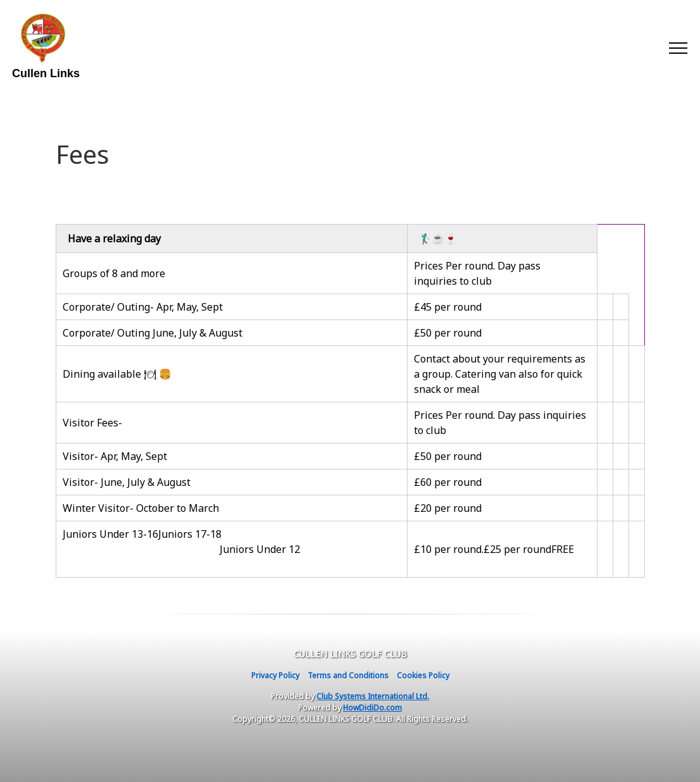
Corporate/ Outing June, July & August (153, 333)
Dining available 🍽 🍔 (117, 374)
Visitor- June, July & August (127, 482)
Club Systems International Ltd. (373, 696)
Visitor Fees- (92, 423)
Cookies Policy (423, 675)
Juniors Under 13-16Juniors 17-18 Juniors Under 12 (231, 549)
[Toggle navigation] (678, 47)
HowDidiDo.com (372, 708)
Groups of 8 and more (114, 273)
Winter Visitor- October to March (141, 508)
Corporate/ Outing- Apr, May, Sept (143, 307)
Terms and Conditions (348, 675)
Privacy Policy (275, 675)
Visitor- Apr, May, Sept (116, 456)
